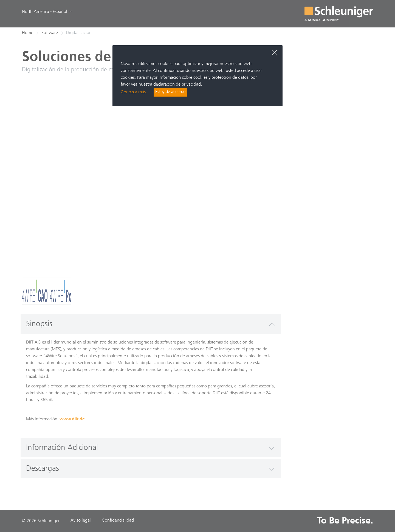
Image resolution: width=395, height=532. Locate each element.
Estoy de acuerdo (171, 92)
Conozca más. (134, 92)
